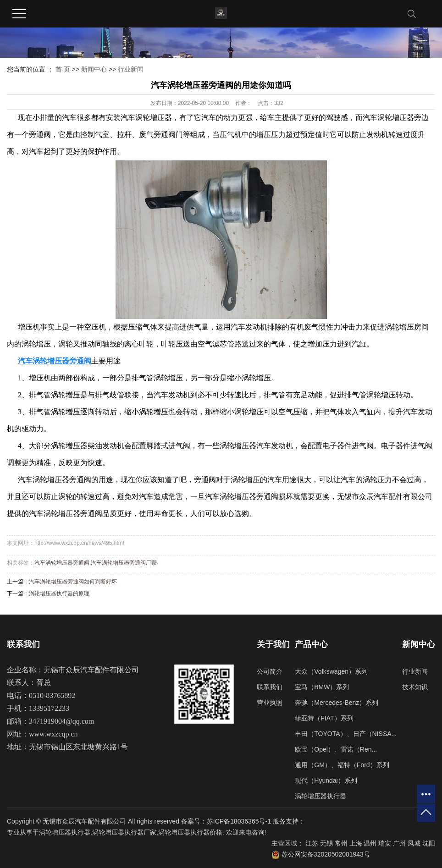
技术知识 (415, 687)
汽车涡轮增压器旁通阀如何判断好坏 (73, 582)
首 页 (63, 69)
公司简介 (270, 671)
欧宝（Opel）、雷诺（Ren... (336, 749)
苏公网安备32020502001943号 (321, 854)
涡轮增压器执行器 (320, 796)
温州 (370, 843)
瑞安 (385, 843)
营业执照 (270, 703)
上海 (356, 843)
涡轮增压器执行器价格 (190, 832)
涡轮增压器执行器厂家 (124, 832)
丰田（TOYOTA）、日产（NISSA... (346, 734)
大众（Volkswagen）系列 (331, 671)
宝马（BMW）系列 (322, 687)
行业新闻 (131, 69)
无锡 (326, 843)
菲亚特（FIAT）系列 (324, 718)
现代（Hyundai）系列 (326, 780)
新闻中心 (94, 69)
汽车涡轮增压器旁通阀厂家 (124, 563)
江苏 (312, 843)
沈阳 (429, 843)
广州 (399, 843)
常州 (341, 843)
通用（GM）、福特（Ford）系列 (342, 765)
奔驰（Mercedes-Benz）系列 (337, 703)
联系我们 (270, 687)
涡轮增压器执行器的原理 (59, 593)
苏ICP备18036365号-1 (239, 821)
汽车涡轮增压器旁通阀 (62, 563)
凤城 (414, 843)
